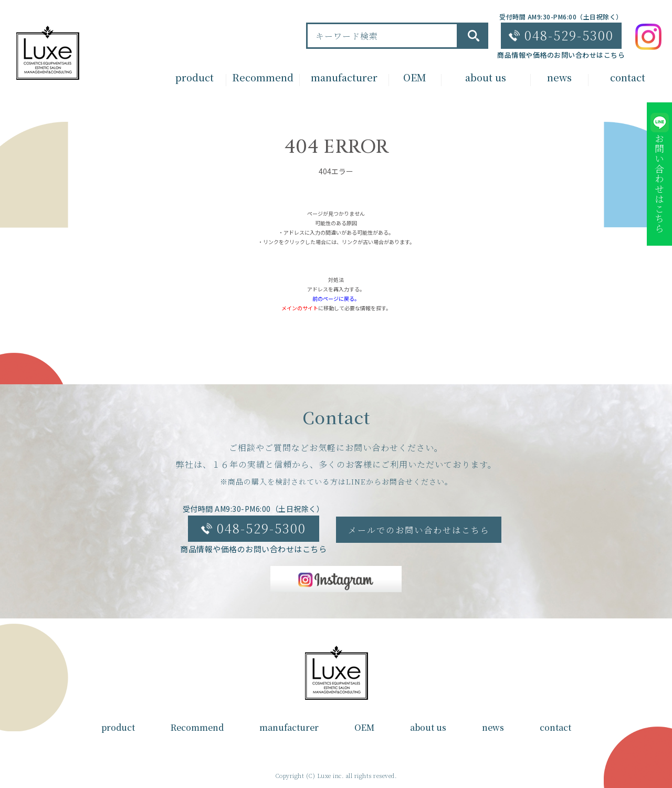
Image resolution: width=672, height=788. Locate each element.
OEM (364, 727)
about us (428, 727)
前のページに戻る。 (336, 298)
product (118, 727)
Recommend (197, 727)
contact (555, 727)
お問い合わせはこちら (659, 184)
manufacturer (289, 727)
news (493, 727)
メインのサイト (300, 308)
